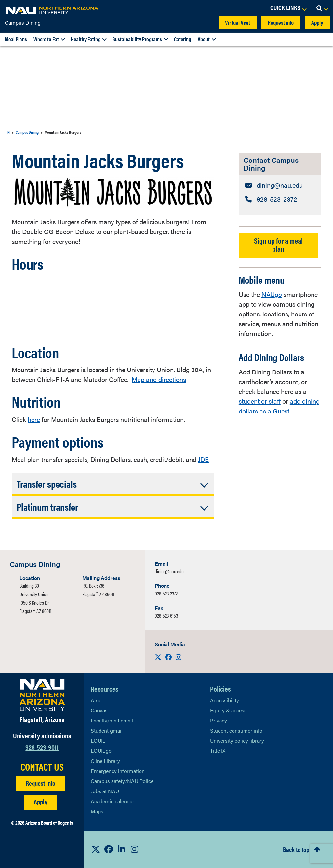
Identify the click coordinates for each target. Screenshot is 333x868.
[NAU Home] (52, 10)
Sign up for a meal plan (278, 245)
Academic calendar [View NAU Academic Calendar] (113, 801)
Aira (95, 700)
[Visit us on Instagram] (179, 657)
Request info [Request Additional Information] (40, 783)
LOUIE (98, 741)
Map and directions (159, 379)
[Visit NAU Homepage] (42, 695)
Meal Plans (16, 39)
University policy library (237, 741)
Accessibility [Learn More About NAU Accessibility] (225, 700)
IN (8, 132)
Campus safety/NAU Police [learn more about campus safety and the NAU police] (122, 781)
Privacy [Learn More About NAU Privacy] (219, 720)
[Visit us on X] (159, 657)
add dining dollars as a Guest (279, 406)
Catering (183, 39)
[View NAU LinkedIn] (122, 849)
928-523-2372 (166, 593)
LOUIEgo (101, 751)
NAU (272, 294)
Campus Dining (23, 23)
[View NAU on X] (96, 849)
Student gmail (107, 730)
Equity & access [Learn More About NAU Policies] (228, 710)
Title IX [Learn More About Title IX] (218, 751)
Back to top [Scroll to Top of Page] (296, 849)
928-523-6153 (166, 616)
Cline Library (105, 761)
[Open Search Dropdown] (322, 8)
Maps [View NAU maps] (97, 811)
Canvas (99, 710)
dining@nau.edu (169, 571)
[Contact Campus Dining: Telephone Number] (280, 199)
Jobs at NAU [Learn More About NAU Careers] (105, 791)
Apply (317, 22)
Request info (281, 22)
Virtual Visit (238, 22)
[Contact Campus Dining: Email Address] (280, 185)
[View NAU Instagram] (135, 849)
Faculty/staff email (112, 720)
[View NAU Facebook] (109, 849)
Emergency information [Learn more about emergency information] (118, 771)
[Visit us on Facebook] (169, 657)
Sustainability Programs (137, 39)
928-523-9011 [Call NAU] (42, 747)
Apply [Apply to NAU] (40, 801)
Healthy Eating (86, 39)
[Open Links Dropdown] (288, 8)
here (34, 419)
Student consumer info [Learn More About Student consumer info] (236, 730)
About (204, 39)
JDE (203, 459)
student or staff (260, 401)
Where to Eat (46, 39)
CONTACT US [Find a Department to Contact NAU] (42, 767)
